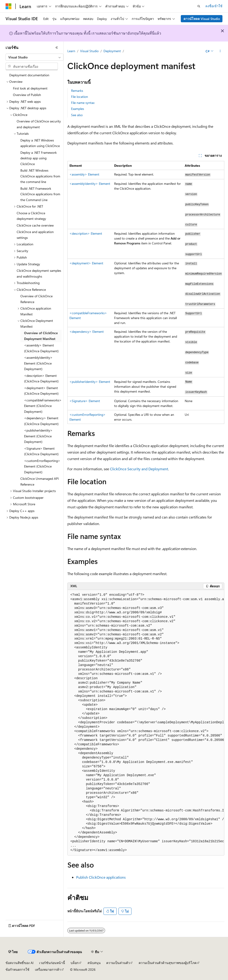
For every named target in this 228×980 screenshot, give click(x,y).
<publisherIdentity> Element (90, 382)
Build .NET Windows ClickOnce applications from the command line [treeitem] (40, 176)
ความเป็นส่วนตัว (118, 963)
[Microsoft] (9, 6)
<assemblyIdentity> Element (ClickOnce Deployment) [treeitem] (38, 363)
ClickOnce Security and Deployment (139, 469)
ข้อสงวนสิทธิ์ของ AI (20, 963)
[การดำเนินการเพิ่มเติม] (220, 51)
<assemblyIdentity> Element (90, 184)
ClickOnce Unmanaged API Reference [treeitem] (40, 481)
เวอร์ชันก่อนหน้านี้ (52, 963)
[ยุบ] (57, 48)
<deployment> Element (86, 263)
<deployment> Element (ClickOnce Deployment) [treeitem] (41, 391)
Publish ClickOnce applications (101, 877)
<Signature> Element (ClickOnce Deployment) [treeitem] (41, 451)
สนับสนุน (94, 963)
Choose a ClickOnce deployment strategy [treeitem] (31, 216)
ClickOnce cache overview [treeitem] (35, 225)
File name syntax (83, 103)
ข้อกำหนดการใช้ (17, 969)
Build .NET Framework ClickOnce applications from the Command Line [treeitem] (40, 194)
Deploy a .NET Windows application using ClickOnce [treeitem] (40, 143)
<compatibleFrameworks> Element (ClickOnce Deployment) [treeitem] (43, 406)
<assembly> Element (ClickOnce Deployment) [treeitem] (41, 348)
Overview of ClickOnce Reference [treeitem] (36, 299)
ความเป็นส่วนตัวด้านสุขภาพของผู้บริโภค (168, 963)
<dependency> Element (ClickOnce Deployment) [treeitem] (41, 421)
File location (80, 97)
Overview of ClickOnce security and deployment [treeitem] (39, 124)
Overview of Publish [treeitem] (27, 95)
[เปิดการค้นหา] (199, 6)
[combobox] (34, 57)
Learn (71, 51)
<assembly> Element (84, 174)
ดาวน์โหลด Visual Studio (202, 19)
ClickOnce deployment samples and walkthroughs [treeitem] (39, 273)
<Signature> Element (85, 401)
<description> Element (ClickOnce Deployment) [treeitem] (41, 378)
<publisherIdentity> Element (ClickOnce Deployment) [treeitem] (38, 436)
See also (77, 115)
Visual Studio (89, 51)
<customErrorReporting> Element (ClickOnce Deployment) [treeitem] (42, 466)
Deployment (112, 51)
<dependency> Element (87, 331)
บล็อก (75, 963)
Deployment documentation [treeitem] (29, 75)
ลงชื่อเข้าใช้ (214, 6)
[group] (146, 723)
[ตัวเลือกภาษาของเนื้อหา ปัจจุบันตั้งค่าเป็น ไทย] (13, 952)
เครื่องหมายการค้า (48, 969)
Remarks (77, 91)
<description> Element (86, 233)
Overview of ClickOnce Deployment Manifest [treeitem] (41, 336)
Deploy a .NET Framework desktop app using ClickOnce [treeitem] (39, 158)
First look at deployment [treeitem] (30, 88)
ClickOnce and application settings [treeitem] (35, 235)
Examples (78, 109)
